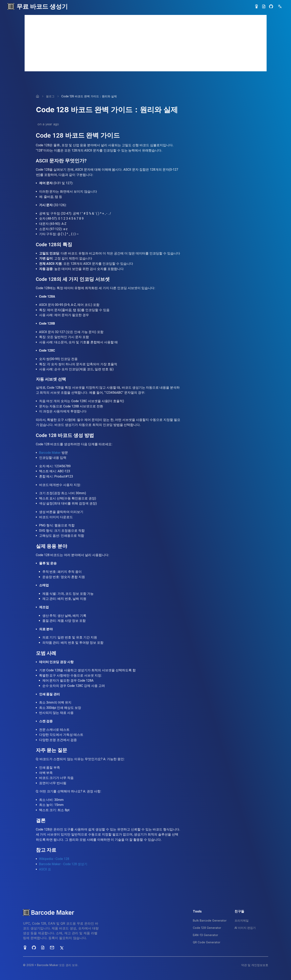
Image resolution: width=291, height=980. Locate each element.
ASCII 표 (45, 869)
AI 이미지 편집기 (245, 928)
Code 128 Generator (207, 928)
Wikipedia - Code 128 (54, 859)
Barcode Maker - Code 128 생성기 (63, 864)
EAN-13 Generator (205, 935)
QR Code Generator (207, 942)
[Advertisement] (146, 43)
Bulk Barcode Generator (210, 920)
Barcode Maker (50, 453)
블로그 (50, 96)
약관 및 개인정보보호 (255, 965)
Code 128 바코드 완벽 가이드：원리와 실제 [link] (89, 96)
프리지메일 (242, 920)
